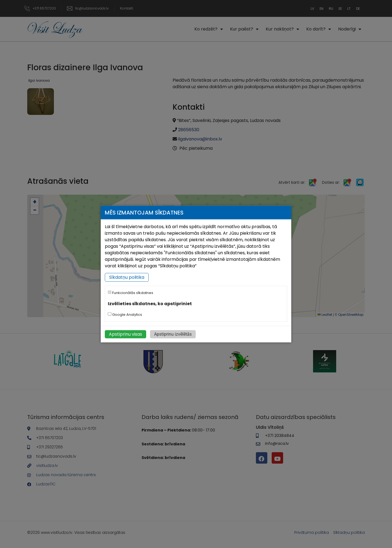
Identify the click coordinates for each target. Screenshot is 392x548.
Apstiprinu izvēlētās (173, 334)
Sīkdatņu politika (127, 277)
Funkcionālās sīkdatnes (131, 293)
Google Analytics (125, 315)
